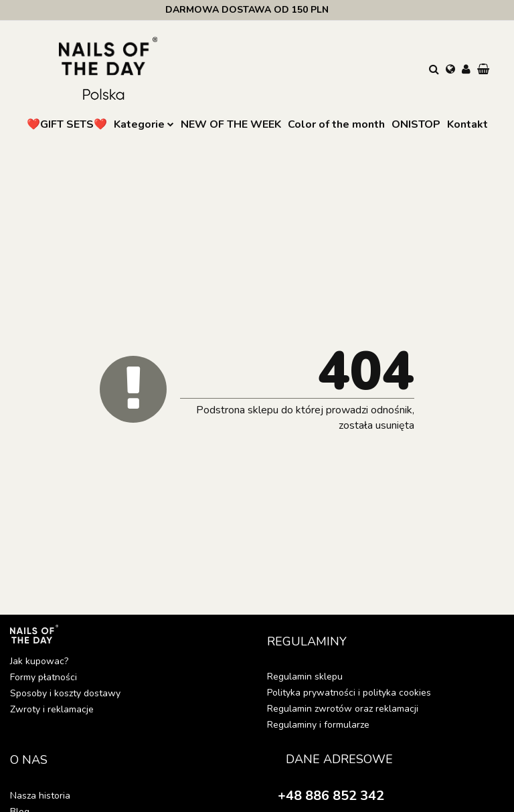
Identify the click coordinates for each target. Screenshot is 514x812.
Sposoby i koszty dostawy (65, 693)
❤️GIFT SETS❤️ (67, 124)
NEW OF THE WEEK (231, 124)
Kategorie (144, 124)
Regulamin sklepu (305, 677)
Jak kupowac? (39, 661)
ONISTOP (416, 124)
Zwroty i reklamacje (52, 709)
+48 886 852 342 (331, 796)
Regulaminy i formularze (318, 725)
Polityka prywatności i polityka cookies (349, 693)
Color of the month (336, 124)
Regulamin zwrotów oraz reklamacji (343, 709)
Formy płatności (44, 677)
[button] (485, 70)
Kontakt (467, 124)
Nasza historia (40, 796)
